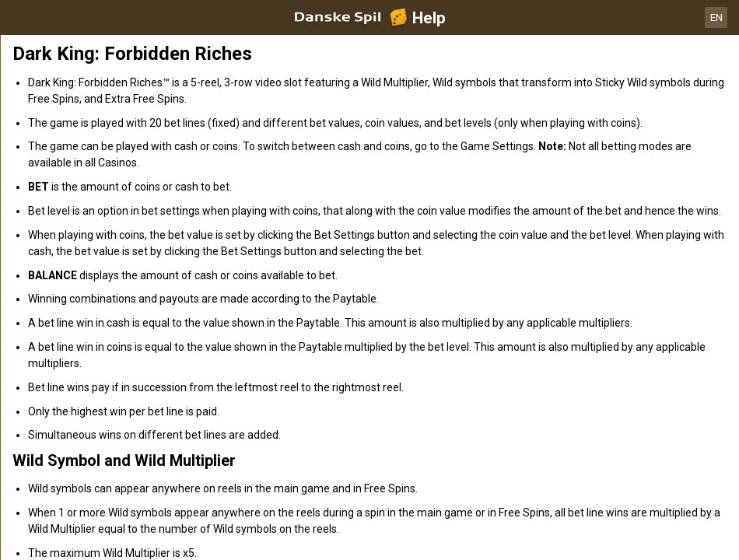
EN (716, 17)
